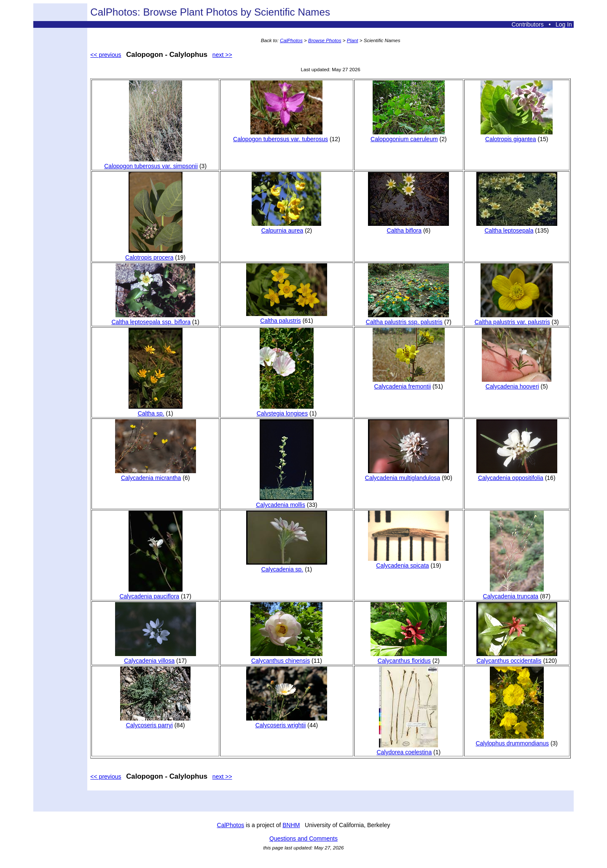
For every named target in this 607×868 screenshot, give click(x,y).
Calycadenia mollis (285, 501)
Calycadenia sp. (287, 566)
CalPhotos (291, 40)
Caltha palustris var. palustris (514, 319)
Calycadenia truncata (513, 593)
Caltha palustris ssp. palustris (408, 319)
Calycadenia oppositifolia (517, 474)
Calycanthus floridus (409, 657)
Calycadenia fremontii (409, 383)
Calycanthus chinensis (286, 657)
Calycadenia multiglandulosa (407, 474)
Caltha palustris (287, 317)
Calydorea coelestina (407, 749)
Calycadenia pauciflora (151, 593)
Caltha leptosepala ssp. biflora (153, 319)
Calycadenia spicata (408, 562)
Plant (353, 40)
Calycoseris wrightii (287, 722)
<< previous (106, 55)
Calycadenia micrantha (156, 474)
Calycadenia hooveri (517, 383)
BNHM (291, 825)
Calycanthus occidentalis (517, 657)
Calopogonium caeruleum (408, 136)
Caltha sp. (156, 410)
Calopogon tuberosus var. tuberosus (281, 136)
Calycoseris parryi (155, 722)
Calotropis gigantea (517, 136)
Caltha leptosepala (517, 227)
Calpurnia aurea (286, 227)
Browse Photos (325, 40)
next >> (222, 55)
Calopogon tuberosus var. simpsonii (151, 163)
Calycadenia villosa (156, 657)
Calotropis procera (154, 254)
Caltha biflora (408, 227)
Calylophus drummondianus (512, 740)
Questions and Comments (303, 839)
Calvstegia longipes (285, 410)
